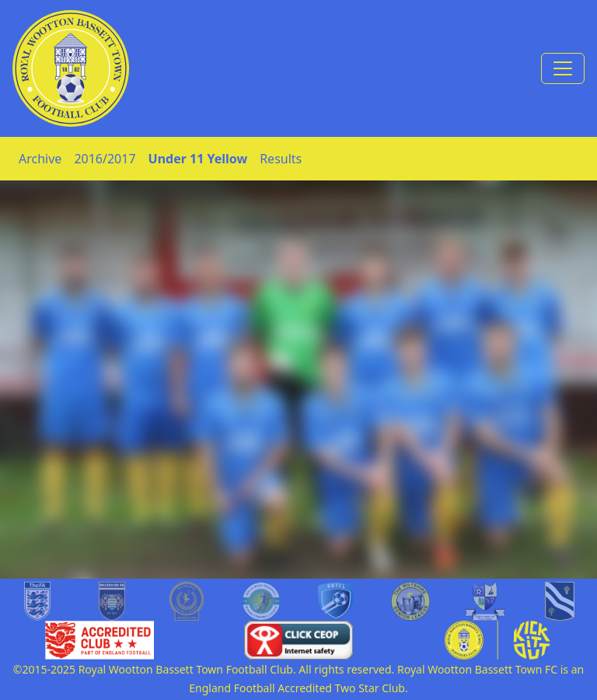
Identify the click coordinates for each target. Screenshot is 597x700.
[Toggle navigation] (563, 68)
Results (281, 159)
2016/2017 (105, 159)
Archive (40, 159)
